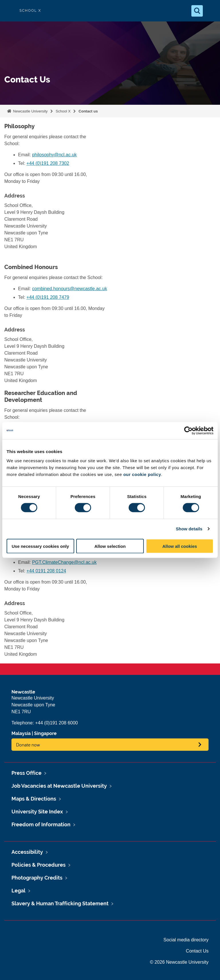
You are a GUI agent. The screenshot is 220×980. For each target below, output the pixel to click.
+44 (46, 571)
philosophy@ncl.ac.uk (54, 155)
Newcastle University (30, 111)
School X (63, 111)
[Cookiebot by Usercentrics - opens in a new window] (188, 431)
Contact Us (197, 951)
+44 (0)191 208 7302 (48, 163)
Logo (9, 11)
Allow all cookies (180, 546)
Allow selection (110, 546)
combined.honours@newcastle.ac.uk (70, 289)
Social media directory (186, 940)
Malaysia (21, 733)
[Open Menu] (211, 11)
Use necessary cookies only (40, 546)
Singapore (45, 733)
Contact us (88, 111)
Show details (189, 529)
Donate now (28, 745)
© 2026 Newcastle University (179, 962)
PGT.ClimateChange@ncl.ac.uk (64, 562)
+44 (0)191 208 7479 (48, 297)
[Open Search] (197, 11)
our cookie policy (142, 474)
